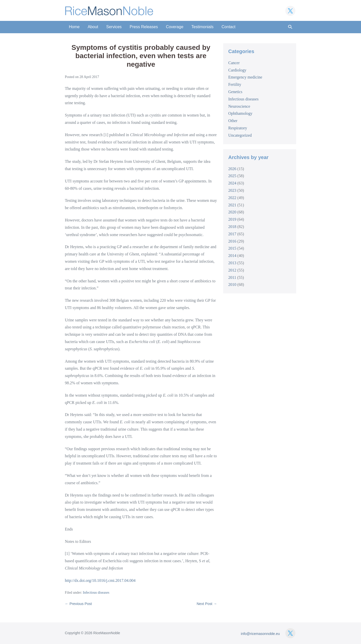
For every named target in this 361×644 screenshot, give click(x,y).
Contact (228, 27)
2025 (232, 176)
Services (114, 27)
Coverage (175, 27)
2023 (232, 190)
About (93, 27)
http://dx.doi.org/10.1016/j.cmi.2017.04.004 (100, 580)
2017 (232, 234)
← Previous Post (78, 604)
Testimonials (202, 27)
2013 (232, 263)
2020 (232, 212)
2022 (232, 198)
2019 (232, 219)
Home (74, 27)
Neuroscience (239, 106)
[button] (290, 27)
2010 (232, 285)
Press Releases (144, 27)
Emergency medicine (245, 77)
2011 (232, 277)
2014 (232, 256)
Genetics (235, 92)
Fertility (235, 84)
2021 (232, 205)
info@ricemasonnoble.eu (260, 634)
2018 (232, 227)
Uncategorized (240, 135)
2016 (232, 241)
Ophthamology (240, 113)
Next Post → (207, 604)
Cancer (234, 63)
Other (233, 121)
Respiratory (238, 128)
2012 (232, 270)
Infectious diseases (96, 593)
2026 (232, 169)
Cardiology (237, 70)
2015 (232, 248)
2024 (232, 183)
